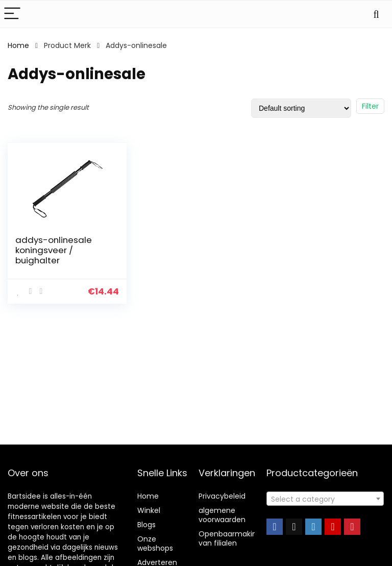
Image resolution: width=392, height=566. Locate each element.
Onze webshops (155, 544)
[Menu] (12, 14)
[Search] (376, 14)
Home (18, 45)
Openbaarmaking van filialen (230, 538)
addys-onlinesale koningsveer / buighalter (54, 250)
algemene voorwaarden (222, 515)
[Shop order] (301, 108)
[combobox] (325, 499)
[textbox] (325, 499)
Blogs (146, 525)
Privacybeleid (222, 496)
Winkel (149, 510)
